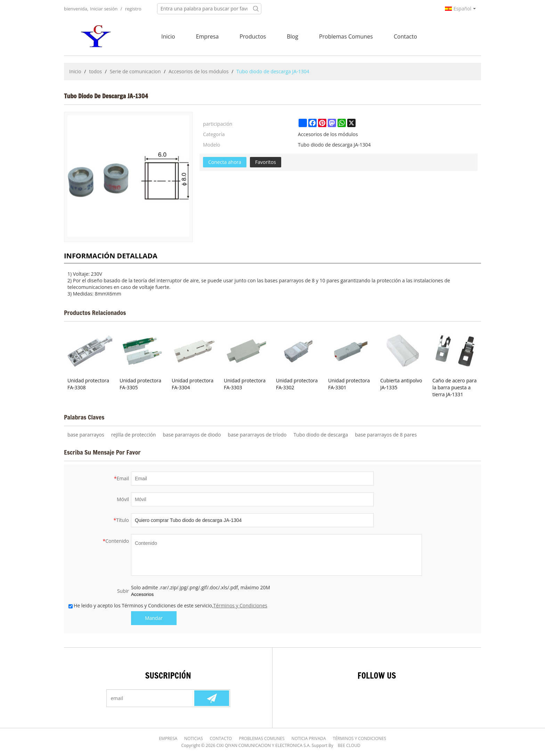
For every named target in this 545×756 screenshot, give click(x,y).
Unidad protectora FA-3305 (140, 384)
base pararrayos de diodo (192, 435)
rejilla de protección (134, 435)
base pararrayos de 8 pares (386, 435)
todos (95, 71)
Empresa (208, 36)
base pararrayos (86, 435)
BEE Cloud (349, 745)
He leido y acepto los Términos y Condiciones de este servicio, (168, 605)
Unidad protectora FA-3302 (297, 384)
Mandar (154, 618)
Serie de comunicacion (135, 71)
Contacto (405, 36)
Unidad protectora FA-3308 (88, 384)
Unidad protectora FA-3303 (245, 384)
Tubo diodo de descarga (321, 435)
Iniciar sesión (104, 9)
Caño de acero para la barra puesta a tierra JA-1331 (454, 387)
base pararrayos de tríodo (257, 435)
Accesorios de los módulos (199, 71)
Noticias (193, 738)
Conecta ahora (225, 162)
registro (133, 9)
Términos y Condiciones (240, 605)
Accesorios (142, 594)
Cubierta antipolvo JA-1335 (401, 384)
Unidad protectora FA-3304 (193, 384)
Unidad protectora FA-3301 (349, 384)
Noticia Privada (309, 738)
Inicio (168, 36)
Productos (253, 36)
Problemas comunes (346, 36)
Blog (292, 36)
